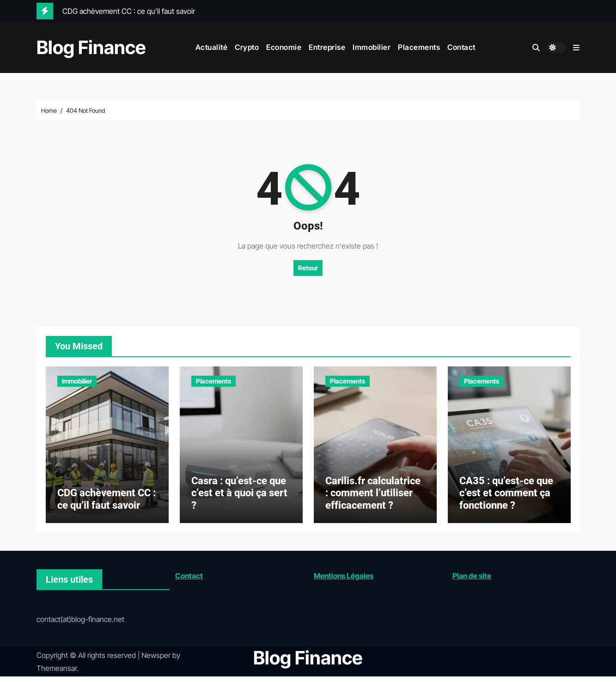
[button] (576, 48)
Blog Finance (91, 47)
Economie (284, 47)
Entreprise (327, 47)
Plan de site (472, 581)
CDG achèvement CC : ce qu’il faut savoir (107, 504)
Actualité (212, 47)
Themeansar (57, 674)
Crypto (247, 47)
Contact (461, 47)
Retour (308, 268)
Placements (419, 47)
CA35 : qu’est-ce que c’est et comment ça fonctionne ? (506, 498)
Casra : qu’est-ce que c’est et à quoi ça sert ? (239, 498)
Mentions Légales (344, 581)
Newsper (156, 660)
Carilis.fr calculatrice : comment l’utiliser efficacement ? (373, 498)
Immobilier (372, 47)
